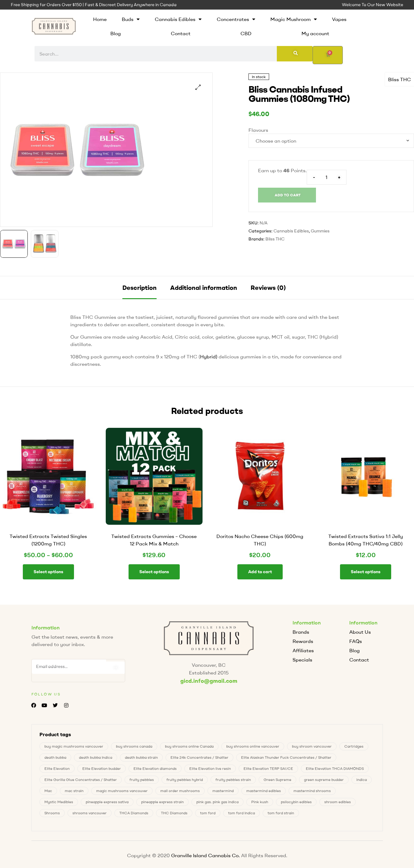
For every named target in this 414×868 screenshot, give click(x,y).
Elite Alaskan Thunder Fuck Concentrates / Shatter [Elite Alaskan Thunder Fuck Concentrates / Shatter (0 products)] (286, 757)
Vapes (339, 19)
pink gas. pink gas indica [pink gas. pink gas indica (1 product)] (217, 801)
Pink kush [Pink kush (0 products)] (260, 801)
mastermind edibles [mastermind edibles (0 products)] (264, 790)
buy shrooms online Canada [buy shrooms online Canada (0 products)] (189, 746)
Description (139, 288)
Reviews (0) (268, 288)
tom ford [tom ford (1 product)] (208, 812)
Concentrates (236, 19)
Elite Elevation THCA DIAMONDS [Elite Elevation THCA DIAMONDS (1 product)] (335, 768)
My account (315, 33)
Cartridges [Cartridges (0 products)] (354, 746)
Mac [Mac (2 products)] (48, 790)
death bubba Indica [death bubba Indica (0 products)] (96, 757)
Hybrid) (209, 357)
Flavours (258, 130)
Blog (116, 33)
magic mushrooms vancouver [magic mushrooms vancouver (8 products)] (122, 790)
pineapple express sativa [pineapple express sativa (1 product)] (107, 801)
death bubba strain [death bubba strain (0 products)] (141, 757)
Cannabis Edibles (178, 19)
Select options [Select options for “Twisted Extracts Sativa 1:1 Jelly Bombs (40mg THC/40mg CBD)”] (366, 572)
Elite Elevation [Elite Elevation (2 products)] (57, 768)
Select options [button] (154, 572)
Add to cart (288, 195)
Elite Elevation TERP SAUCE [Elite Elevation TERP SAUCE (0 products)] (268, 768)
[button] (198, 87)
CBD (246, 33)
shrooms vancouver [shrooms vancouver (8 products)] (90, 812)
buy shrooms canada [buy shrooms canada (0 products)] (134, 746)
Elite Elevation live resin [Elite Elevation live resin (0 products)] (210, 768)
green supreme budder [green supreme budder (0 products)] (324, 779)
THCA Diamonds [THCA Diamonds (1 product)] (134, 812)
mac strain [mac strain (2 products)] (74, 790)
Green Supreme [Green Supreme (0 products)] (277, 779)
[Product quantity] (327, 177)
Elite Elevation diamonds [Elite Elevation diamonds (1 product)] (155, 768)
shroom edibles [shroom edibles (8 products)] (338, 801)
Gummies (320, 231)
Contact (181, 33)
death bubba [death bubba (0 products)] (55, 757)
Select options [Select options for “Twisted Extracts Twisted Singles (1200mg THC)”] (48, 572)
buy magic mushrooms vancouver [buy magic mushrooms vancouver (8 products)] (74, 746)
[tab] (139, 288)
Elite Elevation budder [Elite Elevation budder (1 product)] (102, 768)
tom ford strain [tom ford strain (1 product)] (281, 812)
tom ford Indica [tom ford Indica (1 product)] (242, 812)
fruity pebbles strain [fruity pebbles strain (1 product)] (233, 779)
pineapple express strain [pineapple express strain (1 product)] (162, 801)
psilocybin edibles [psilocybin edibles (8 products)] (296, 801)
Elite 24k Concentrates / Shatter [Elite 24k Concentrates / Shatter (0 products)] (199, 757)
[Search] (295, 54)
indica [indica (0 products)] (362, 779)
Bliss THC (400, 79)
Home (100, 19)
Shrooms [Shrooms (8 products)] (52, 812)
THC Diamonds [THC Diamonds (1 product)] (174, 812)
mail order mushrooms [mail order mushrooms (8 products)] (180, 790)
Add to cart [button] (260, 572)
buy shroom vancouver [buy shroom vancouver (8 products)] (312, 746)
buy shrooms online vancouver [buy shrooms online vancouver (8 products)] (253, 746)
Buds (131, 19)
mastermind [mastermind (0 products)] (223, 790)
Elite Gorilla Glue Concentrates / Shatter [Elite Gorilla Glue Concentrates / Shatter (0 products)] (81, 779)
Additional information (204, 288)
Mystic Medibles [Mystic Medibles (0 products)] (59, 801)
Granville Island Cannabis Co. (205, 855)
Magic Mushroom (294, 19)
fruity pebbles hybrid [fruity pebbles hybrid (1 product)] (185, 779)
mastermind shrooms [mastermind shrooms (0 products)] (312, 790)
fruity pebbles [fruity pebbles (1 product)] (142, 779)
